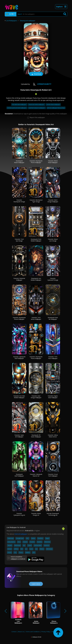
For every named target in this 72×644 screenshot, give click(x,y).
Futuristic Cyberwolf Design (53, 279)
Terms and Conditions (33, 632)
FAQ (53, 632)
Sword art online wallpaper (37, 105)
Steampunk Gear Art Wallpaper (53, 318)
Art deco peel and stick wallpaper (17, 108)
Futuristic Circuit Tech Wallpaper (53, 475)
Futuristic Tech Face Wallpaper (53, 358)
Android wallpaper (21, 534)
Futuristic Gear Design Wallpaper (36, 397)
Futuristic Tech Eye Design (19, 240)
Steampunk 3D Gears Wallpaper (36, 436)
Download (36, 74)
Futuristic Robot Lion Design (53, 240)
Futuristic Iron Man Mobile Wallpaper (19, 397)
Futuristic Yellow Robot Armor (53, 436)
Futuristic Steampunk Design (19, 201)
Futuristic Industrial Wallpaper (19, 279)
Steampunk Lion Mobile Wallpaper (36, 279)
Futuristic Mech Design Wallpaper (53, 201)
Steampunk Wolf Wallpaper (19, 475)
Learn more (36, 584)
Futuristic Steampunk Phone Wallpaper (36, 162)
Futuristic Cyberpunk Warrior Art (36, 475)
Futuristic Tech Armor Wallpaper (36, 318)
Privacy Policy (46, 632)
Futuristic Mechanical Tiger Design (36, 201)
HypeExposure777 (41, 84)
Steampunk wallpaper (28, 21)
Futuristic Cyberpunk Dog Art (19, 514)
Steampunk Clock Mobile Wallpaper (36, 240)
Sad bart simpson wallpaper (37, 108)
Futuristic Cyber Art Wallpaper (19, 436)
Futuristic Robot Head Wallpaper (53, 162)
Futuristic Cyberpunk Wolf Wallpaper (19, 358)
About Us (21, 632)
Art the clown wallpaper (53, 105)
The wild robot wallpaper (19, 105)
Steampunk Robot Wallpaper (19, 162)
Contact (14, 632)
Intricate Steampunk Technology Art (53, 514)
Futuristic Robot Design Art (36, 514)
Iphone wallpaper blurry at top (56, 108)
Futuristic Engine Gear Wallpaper (53, 397)
